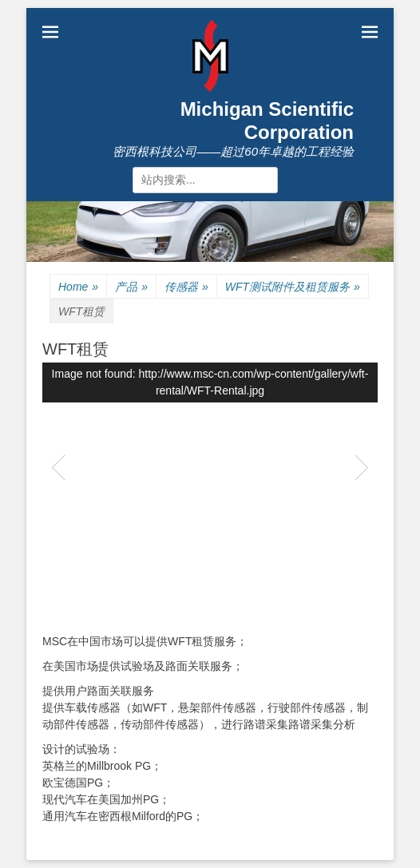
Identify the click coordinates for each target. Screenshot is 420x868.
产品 (131, 287)
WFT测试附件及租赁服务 (293, 287)
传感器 (186, 287)
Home (78, 287)
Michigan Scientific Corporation (267, 121)
